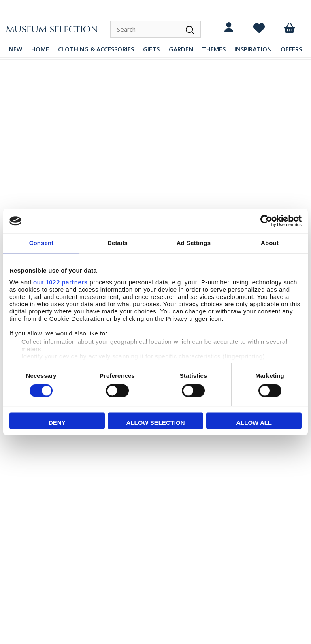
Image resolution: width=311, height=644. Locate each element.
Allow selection (155, 423)
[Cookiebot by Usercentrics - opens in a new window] (266, 221)
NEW (16, 49)
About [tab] (270, 243)
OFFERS (291, 49)
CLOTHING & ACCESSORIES (96, 49)
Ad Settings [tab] (194, 243)
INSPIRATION (253, 49)
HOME (40, 49)
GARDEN (181, 49)
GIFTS (151, 49)
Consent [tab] (42, 243)
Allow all (254, 423)
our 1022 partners (60, 282)
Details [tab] (117, 243)
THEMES (214, 49)
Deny (57, 423)
